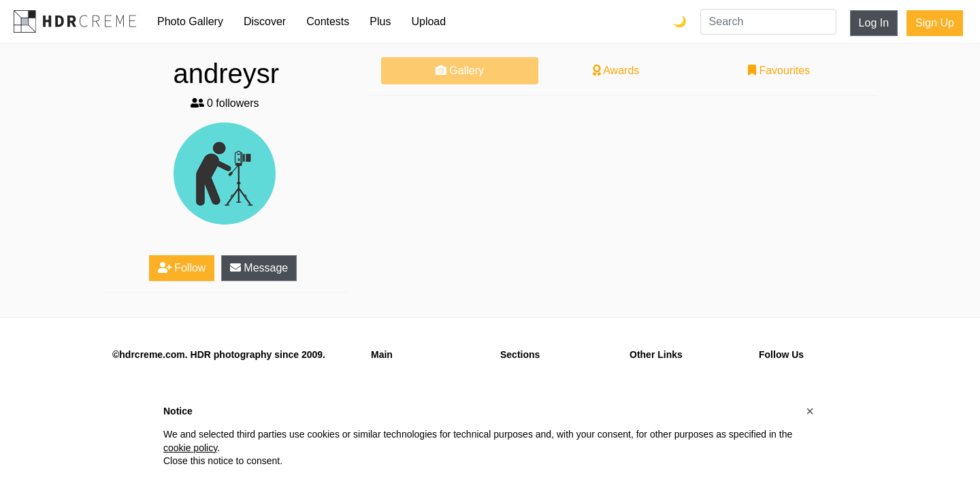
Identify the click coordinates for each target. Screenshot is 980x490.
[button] (810, 411)
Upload (428, 21)
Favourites (779, 70)
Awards (616, 70)
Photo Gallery (190, 21)
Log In (874, 23)
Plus (380, 21)
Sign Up (935, 23)
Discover (265, 21)
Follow (182, 268)
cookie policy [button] (190, 448)
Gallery (460, 70)
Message (259, 268)
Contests (328, 21)
